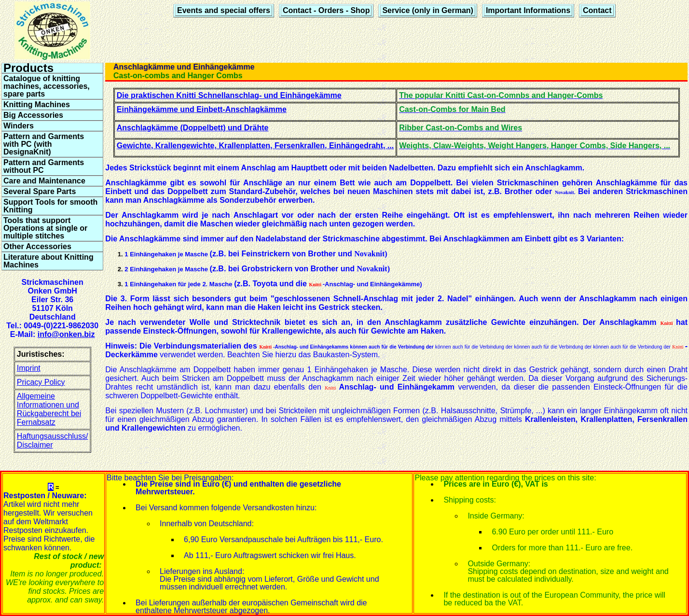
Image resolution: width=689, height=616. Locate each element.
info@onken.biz (66, 334)
